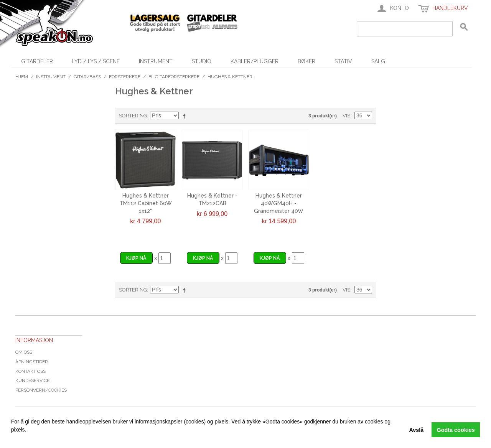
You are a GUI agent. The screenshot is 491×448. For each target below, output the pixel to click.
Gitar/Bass (87, 77)
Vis (346, 116)
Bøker (306, 61)
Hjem (22, 77)
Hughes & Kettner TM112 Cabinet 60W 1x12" (146, 203)
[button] (12, 438)
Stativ (343, 61)
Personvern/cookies (41, 390)
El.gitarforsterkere (174, 77)
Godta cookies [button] (456, 430)
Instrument (156, 61)
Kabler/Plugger (255, 61)
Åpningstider (32, 362)
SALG (378, 61)
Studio (202, 61)
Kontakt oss (30, 371)
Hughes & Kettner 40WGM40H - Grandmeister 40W (279, 203)
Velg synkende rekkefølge (186, 116)
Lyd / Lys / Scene (96, 61)
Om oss (24, 352)
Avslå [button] (416, 430)
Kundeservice (32, 380)
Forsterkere (125, 77)
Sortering (133, 116)
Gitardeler (37, 61)
